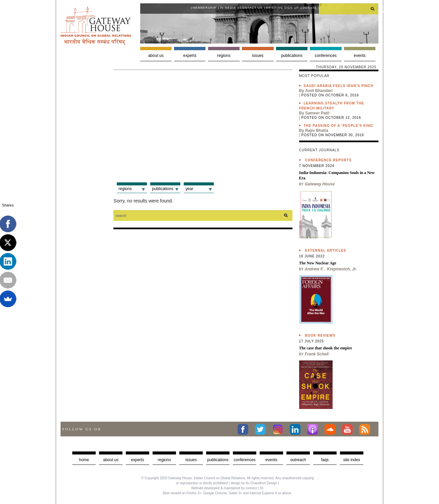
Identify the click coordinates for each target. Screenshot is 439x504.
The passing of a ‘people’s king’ (339, 126)
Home (84, 460)
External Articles (326, 250)
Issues (258, 56)
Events (360, 56)
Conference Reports (328, 160)
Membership (205, 8)
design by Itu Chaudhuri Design (254, 483)
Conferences (326, 56)
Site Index (352, 460)
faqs (325, 460)
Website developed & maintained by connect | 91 (228, 488)
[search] (349, 9)
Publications (292, 56)
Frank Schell (317, 354)
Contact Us (251, 8)
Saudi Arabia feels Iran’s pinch (339, 86)
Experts (190, 56)
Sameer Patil (317, 113)
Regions (224, 56)
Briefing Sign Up (282, 8)
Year (189, 189)
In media (228, 8)
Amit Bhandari (319, 91)
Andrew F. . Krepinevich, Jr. (331, 269)
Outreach (298, 460)
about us (111, 460)
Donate (310, 8)
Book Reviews (320, 335)
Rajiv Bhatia (317, 131)
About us (156, 56)
